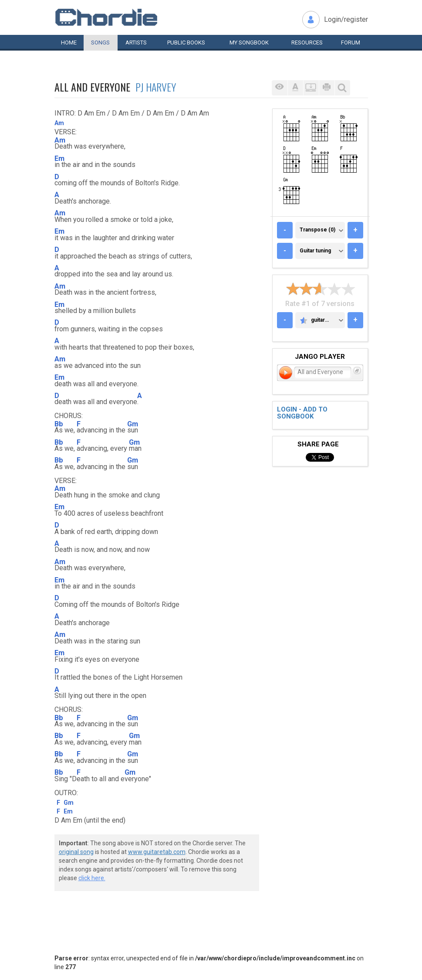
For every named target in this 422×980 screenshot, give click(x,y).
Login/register (346, 19)
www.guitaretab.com (157, 852)
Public (186, 43)
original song (76, 852)
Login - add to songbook (302, 413)
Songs (100, 43)
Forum (351, 43)
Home (69, 43)
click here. (92, 878)
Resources (307, 43)
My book (249, 43)
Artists (136, 43)
